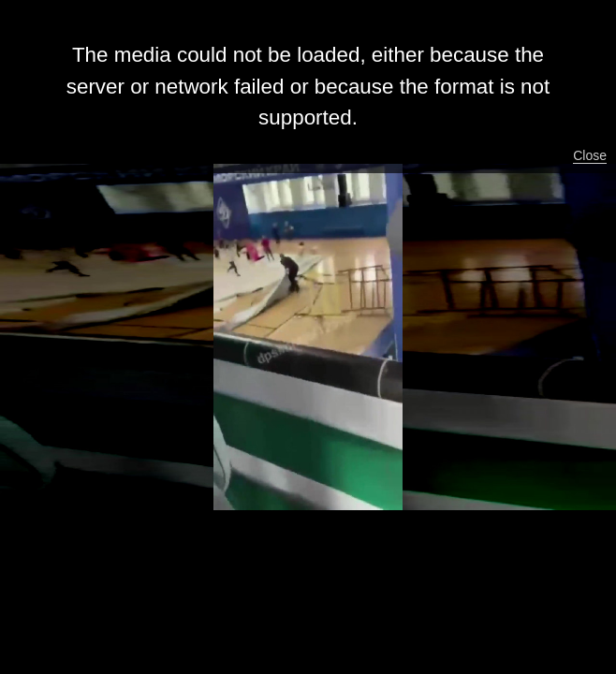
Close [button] (590, 155)
